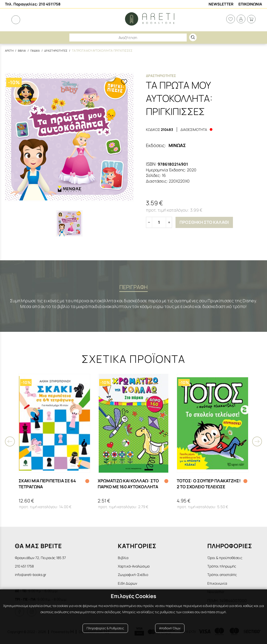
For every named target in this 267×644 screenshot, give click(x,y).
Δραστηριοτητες (59, 51)
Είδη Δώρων (133, 587)
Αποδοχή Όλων (170, 632)
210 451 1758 (26, 569)
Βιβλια (23, 51)
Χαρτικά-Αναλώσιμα (141, 569)
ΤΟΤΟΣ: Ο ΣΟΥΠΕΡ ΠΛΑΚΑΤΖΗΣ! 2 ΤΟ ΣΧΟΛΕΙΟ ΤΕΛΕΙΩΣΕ (206, 486)
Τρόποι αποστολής (224, 578)
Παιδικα (37, 51)
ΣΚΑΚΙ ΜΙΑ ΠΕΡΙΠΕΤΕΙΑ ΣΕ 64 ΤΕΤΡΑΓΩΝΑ (49, 485)
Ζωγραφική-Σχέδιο (140, 578)
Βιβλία (128, 560)
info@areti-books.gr (33, 578)
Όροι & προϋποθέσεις (227, 560)
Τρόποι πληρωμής (224, 569)
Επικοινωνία (218, 587)
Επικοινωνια (250, 4)
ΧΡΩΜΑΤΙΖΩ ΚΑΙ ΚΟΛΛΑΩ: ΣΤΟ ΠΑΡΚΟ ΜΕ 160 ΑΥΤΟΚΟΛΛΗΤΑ (125, 486)
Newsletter (221, 4)
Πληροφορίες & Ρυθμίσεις (105, 632)
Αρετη (9, 51)
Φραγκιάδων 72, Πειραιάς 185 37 (43, 560)
